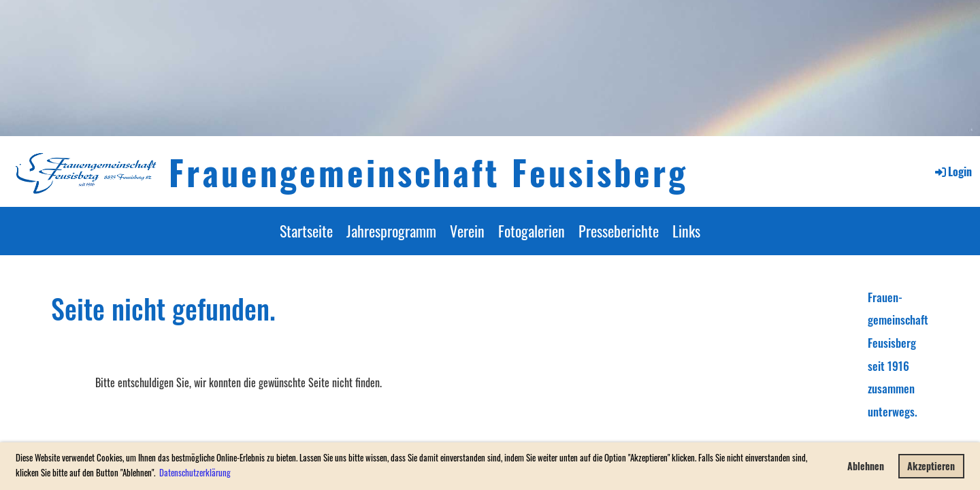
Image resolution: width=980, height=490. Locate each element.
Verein (467, 231)
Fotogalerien (532, 231)
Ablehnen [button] (866, 466)
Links (686, 231)
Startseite (306, 231)
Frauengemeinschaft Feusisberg (428, 171)
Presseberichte (619, 231)
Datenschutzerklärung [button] (195, 472)
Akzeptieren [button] (931, 466)
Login (952, 171)
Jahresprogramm (391, 231)
